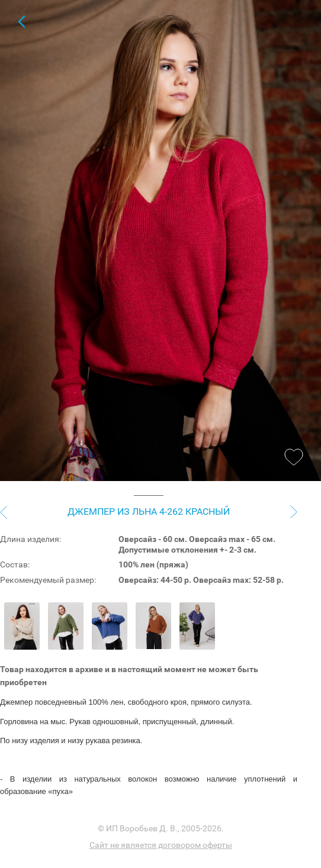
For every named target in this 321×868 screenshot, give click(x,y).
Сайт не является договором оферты (161, 845)
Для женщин (21, 21)
